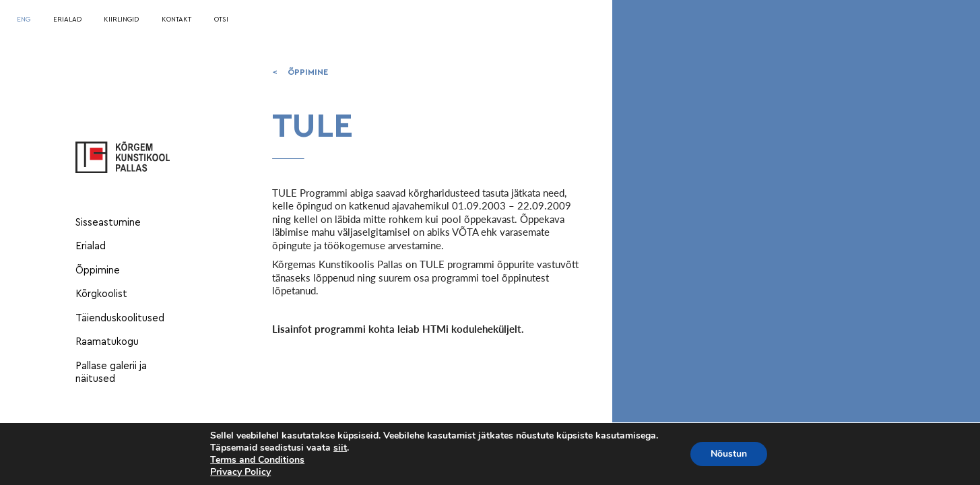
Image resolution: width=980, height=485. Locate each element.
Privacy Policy (240, 472)
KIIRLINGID (121, 20)
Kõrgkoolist (101, 294)
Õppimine (98, 270)
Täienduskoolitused (120, 318)
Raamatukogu (107, 342)
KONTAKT (176, 20)
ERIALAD (67, 20)
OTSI (221, 20)
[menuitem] (24, 20)
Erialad (91, 246)
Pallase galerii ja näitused (111, 373)
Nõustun (729, 454)
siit (340, 448)
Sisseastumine (108, 223)
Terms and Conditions (257, 460)
